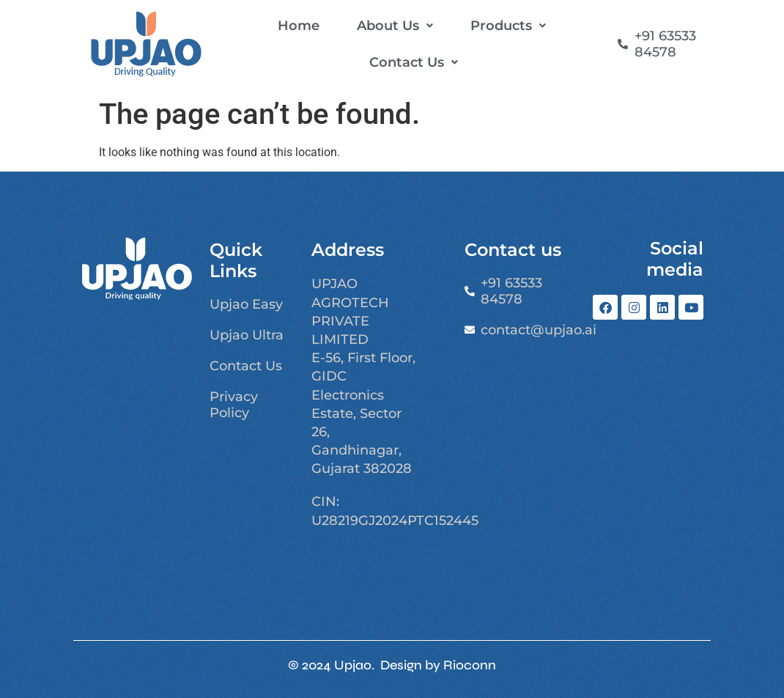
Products (508, 26)
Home (299, 26)
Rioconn (470, 665)
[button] (395, 26)
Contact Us (414, 62)
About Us (395, 26)
